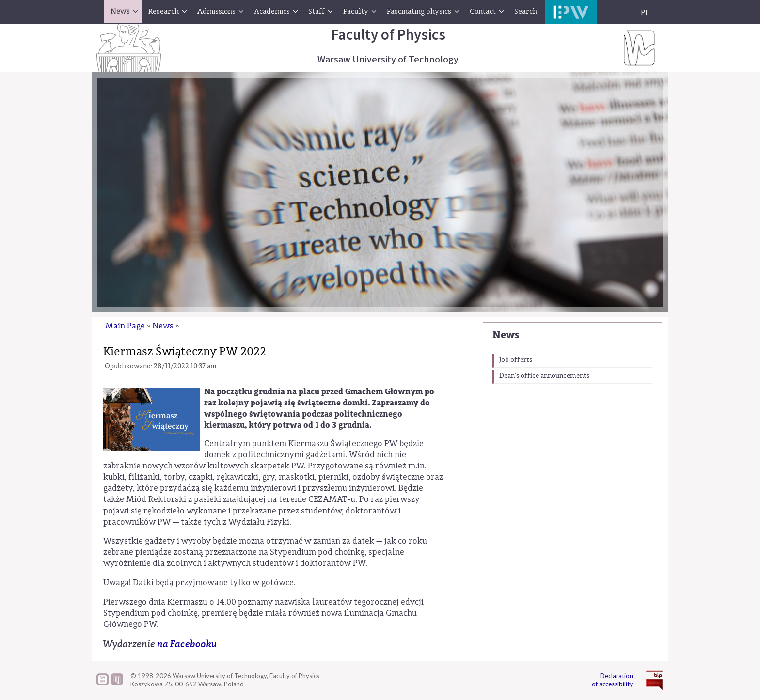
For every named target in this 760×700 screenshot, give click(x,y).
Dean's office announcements (544, 376)
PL (645, 13)
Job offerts (516, 360)
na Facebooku (187, 644)
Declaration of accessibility (612, 680)
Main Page (125, 326)
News (506, 335)
